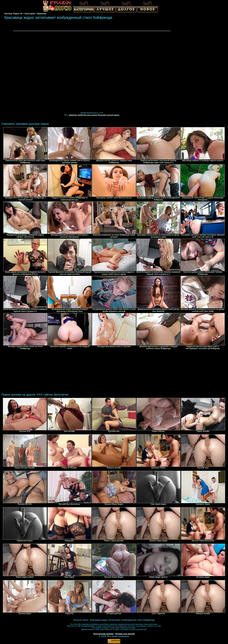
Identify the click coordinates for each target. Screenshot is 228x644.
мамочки (73, 115)
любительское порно (87, 115)
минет (117, 115)
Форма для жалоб (125, 634)
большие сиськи (106, 115)
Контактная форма (103, 634)
